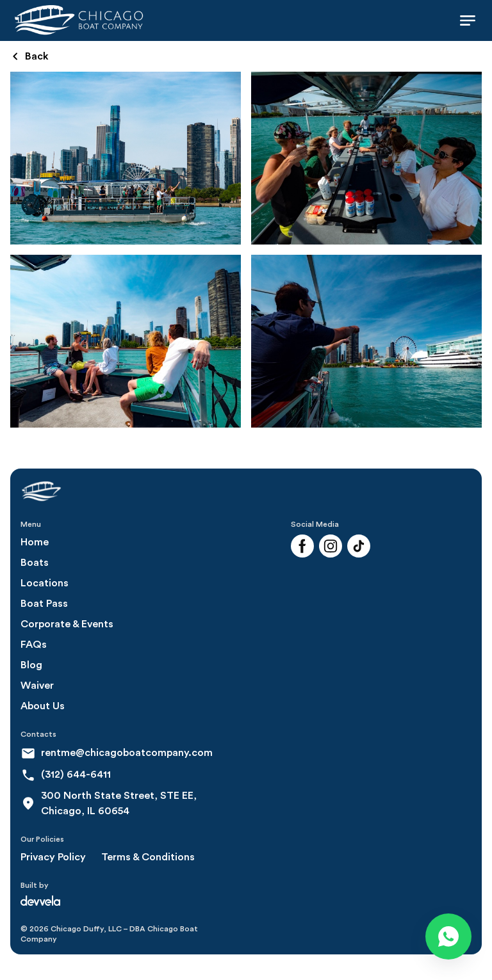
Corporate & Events (67, 624)
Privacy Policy (53, 857)
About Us (43, 706)
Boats (35, 563)
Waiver (37, 686)
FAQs (34, 645)
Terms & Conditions (148, 857)
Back (31, 56)
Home (35, 542)
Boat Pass (44, 604)
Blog (31, 665)
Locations (45, 583)
